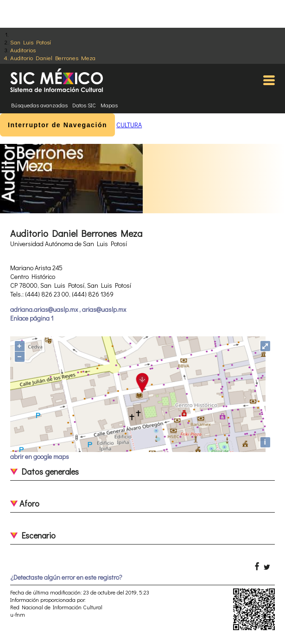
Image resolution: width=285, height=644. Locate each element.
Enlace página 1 (32, 318)
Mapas (109, 105)
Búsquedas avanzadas (39, 105)
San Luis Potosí (31, 42)
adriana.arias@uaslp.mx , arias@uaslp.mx (68, 309)
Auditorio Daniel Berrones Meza (53, 58)
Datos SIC (84, 105)
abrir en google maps (40, 456)
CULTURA (129, 125)
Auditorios (23, 50)
